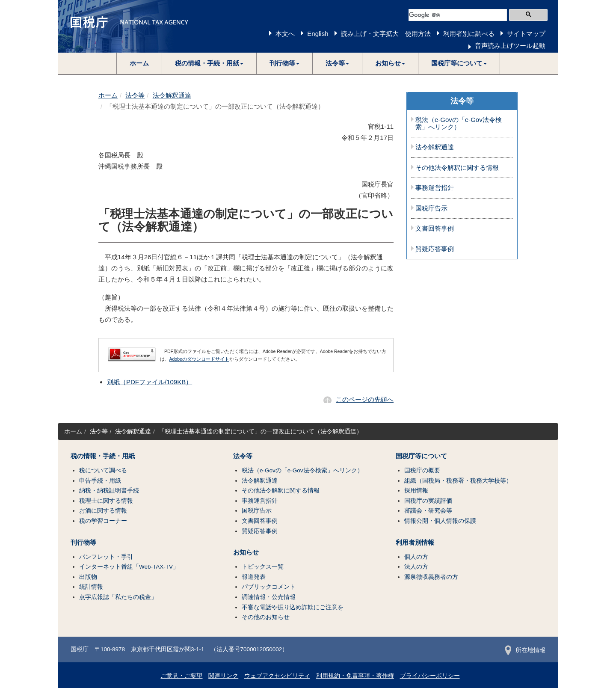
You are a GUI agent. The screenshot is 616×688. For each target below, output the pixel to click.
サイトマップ (526, 34)
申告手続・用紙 (100, 481)
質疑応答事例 (435, 249)
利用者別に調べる (469, 34)
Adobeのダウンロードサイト (199, 359)
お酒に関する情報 (103, 511)
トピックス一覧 (263, 567)
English (318, 34)
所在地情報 (525, 650)
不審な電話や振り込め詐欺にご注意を (293, 607)
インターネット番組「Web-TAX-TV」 (129, 567)
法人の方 (416, 567)
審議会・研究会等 (428, 511)
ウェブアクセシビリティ (277, 676)
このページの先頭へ (365, 399)
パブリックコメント (269, 587)
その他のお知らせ (266, 617)
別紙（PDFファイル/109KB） (150, 382)
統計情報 (91, 587)
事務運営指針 (435, 188)
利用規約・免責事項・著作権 (355, 676)
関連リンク (223, 676)
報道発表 (254, 577)
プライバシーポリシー (430, 676)
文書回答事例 (435, 228)
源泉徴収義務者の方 (431, 577)
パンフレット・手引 (106, 557)
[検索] (458, 15)
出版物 (88, 577)
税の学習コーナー (103, 521)
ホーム (139, 63)
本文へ (285, 34)
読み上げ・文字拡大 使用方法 (386, 34)
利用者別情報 (415, 543)
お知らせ (246, 552)
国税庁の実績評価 (428, 501)
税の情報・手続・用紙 (103, 456)
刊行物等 (83, 543)
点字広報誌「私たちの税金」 (118, 597)
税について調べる (103, 470)
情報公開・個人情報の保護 (440, 521)
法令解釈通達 (172, 95)
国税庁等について (421, 456)
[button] (209, 63)
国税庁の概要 (422, 470)
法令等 (135, 95)
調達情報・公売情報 (269, 597)
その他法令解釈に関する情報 (457, 168)
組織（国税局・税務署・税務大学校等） (458, 481)
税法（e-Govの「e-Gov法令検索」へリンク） (459, 123)
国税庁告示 (431, 208)
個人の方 (416, 557)
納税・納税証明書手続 (109, 491)
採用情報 (416, 491)
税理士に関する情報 (106, 501)
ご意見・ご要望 (181, 676)
